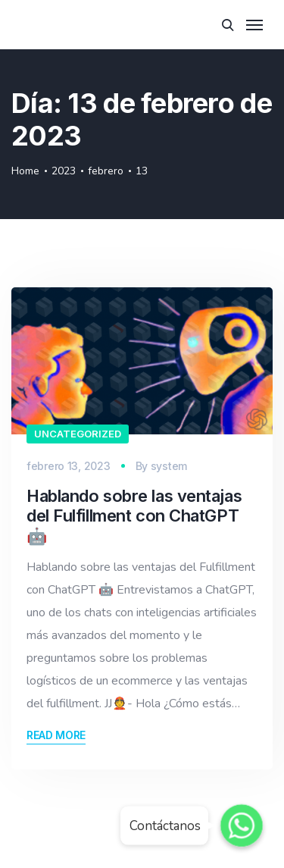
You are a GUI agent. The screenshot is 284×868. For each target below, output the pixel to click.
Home (25, 171)
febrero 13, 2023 (69, 466)
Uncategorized (78, 434)
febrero (106, 171)
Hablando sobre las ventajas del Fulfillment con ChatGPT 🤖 (134, 516)
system (169, 466)
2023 (64, 171)
